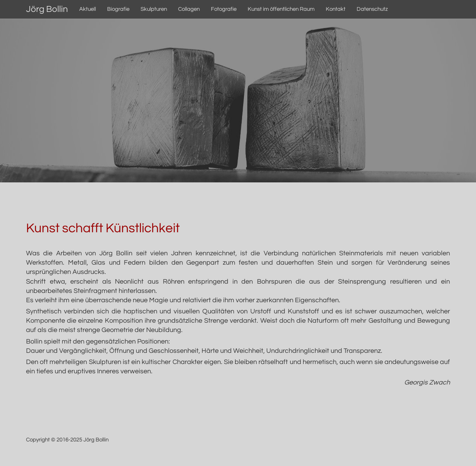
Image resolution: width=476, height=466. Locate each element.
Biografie (118, 9)
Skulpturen (154, 9)
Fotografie (224, 9)
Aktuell (88, 9)
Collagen (189, 9)
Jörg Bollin (47, 9)
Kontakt (336, 9)
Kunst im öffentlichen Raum (281, 9)
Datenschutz (372, 9)
